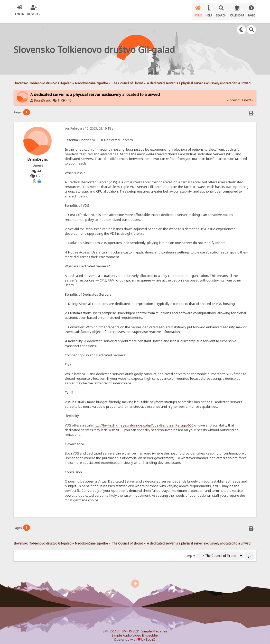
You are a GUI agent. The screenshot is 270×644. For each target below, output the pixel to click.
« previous (235, 96)
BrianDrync (42, 96)
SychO (151, 635)
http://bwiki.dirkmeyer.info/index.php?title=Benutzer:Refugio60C (143, 421)
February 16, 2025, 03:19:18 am (91, 124)
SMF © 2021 (131, 627)
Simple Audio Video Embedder (135, 631)
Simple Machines (154, 627)
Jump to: (190, 552)
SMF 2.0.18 (110, 627)
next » (249, 96)
